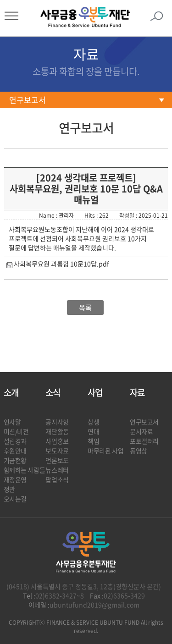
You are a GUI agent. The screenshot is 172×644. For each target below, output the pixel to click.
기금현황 (15, 460)
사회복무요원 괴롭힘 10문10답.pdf (61, 264)
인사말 (12, 422)
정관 (9, 489)
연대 (93, 431)
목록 (85, 308)
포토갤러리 (144, 441)
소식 (53, 392)
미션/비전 (16, 431)
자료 (137, 392)
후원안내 (15, 451)
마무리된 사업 (105, 451)
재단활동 (57, 431)
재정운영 (15, 479)
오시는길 (15, 499)
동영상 (139, 451)
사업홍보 (57, 441)
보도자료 (57, 451)
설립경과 (15, 441)
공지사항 (57, 422)
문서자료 (141, 431)
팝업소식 (57, 479)
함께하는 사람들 (25, 470)
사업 (95, 392)
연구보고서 (28, 100)
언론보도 (57, 460)
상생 (93, 422)
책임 (93, 441)
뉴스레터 (57, 470)
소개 (11, 392)
